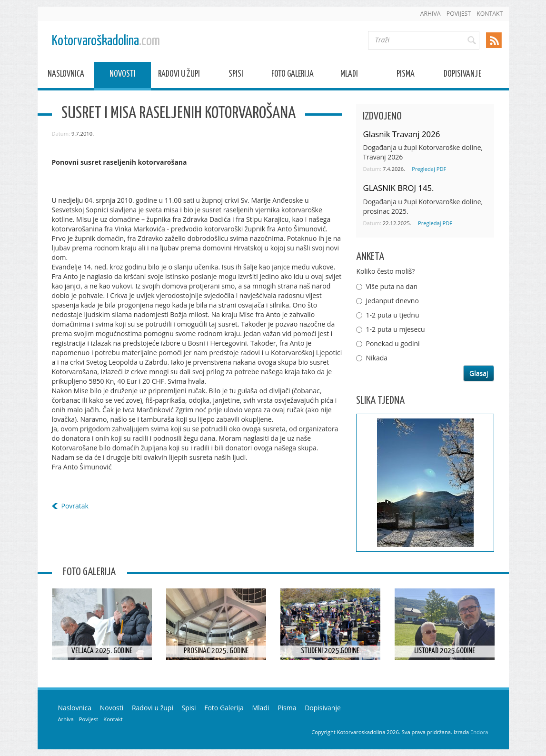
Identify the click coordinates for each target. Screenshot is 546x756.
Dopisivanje (462, 75)
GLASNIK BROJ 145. (398, 188)
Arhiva (431, 14)
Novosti (123, 75)
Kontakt (490, 14)
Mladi (349, 75)
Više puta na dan (392, 286)
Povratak (75, 506)
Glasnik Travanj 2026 (401, 134)
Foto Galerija (293, 75)
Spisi (236, 75)
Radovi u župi (179, 75)
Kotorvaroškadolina (106, 41)
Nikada (377, 358)
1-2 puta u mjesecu (395, 329)
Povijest (459, 14)
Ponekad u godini (392, 343)
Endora (479, 732)
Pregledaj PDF (429, 169)
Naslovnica (66, 75)
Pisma (406, 75)
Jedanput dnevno (392, 301)
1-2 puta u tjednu (392, 315)
